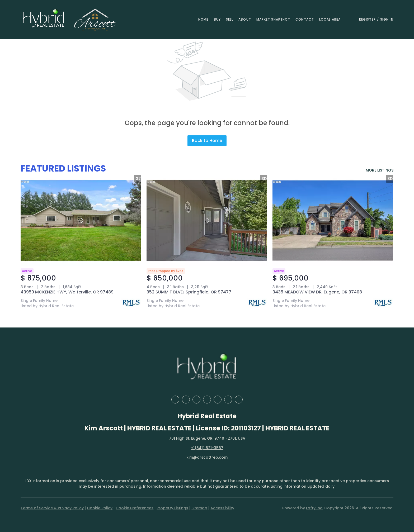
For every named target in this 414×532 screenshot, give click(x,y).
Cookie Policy (100, 508)
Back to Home (207, 141)
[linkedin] (186, 400)
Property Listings (172, 508)
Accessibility (222, 508)
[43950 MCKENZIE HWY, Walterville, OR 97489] (81, 220)
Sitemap (199, 508)
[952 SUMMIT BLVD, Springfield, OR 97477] (207, 220)
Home (203, 19)
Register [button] (367, 19)
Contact (305, 19)
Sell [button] (230, 19)
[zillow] (196, 400)
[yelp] (207, 400)
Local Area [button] (330, 19)
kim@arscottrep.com (207, 457)
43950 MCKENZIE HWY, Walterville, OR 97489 (67, 292)
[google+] (239, 400)
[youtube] (228, 400)
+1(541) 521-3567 (207, 448)
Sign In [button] (387, 19)
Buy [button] (217, 19)
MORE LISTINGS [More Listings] (380, 170)
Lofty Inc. (315, 508)
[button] (44, 19)
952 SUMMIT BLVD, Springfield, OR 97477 (189, 292)
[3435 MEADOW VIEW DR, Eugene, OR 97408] (333, 220)
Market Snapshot (273, 19)
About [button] (245, 19)
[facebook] (175, 400)
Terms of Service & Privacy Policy (52, 508)
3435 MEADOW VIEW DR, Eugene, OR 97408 (317, 292)
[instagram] (218, 400)
